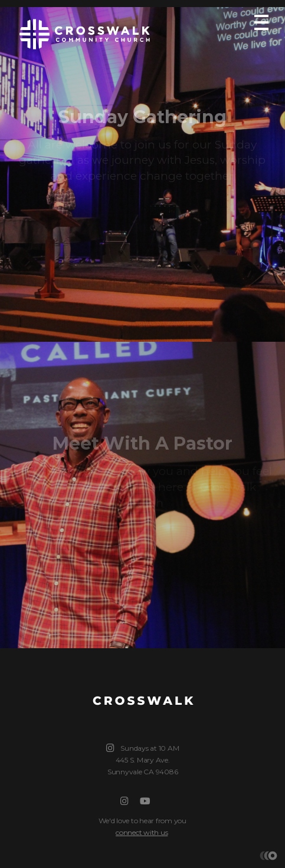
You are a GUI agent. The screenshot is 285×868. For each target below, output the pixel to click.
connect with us (142, 832)
